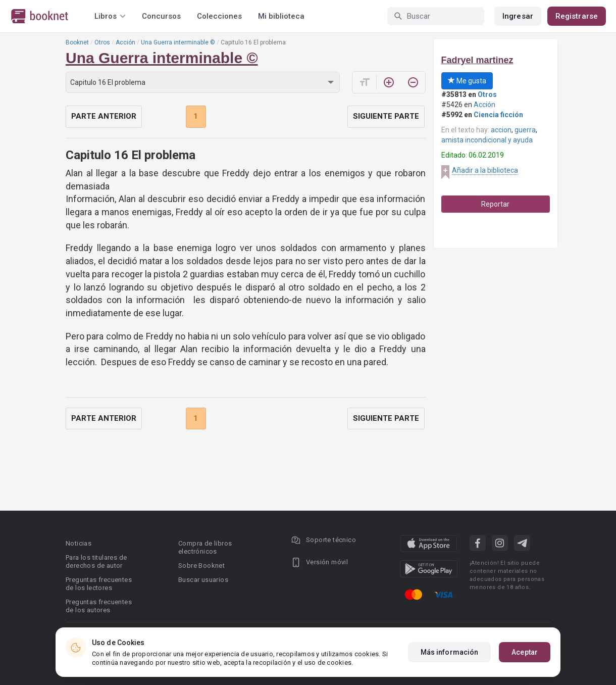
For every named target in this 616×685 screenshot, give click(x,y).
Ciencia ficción (498, 115)
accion (501, 130)
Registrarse (577, 16)
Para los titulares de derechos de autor (96, 561)
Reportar (495, 204)
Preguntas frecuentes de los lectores (99, 584)
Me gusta (467, 81)
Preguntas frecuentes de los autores (99, 606)
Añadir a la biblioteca (485, 170)
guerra (525, 130)
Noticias (79, 543)
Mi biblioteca (281, 16)
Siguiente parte (386, 116)
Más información (450, 652)
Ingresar (518, 16)
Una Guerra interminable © (178, 42)
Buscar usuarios (203, 580)
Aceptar (525, 652)
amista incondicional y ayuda (487, 140)
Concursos (161, 16)
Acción (125, 42)
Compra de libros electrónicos (205, 547)
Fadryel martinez (477, 60)
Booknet (77, 42)
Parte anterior (104, 116)
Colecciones (219, 16)
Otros (102, 42)
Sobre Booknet (201, 566)
